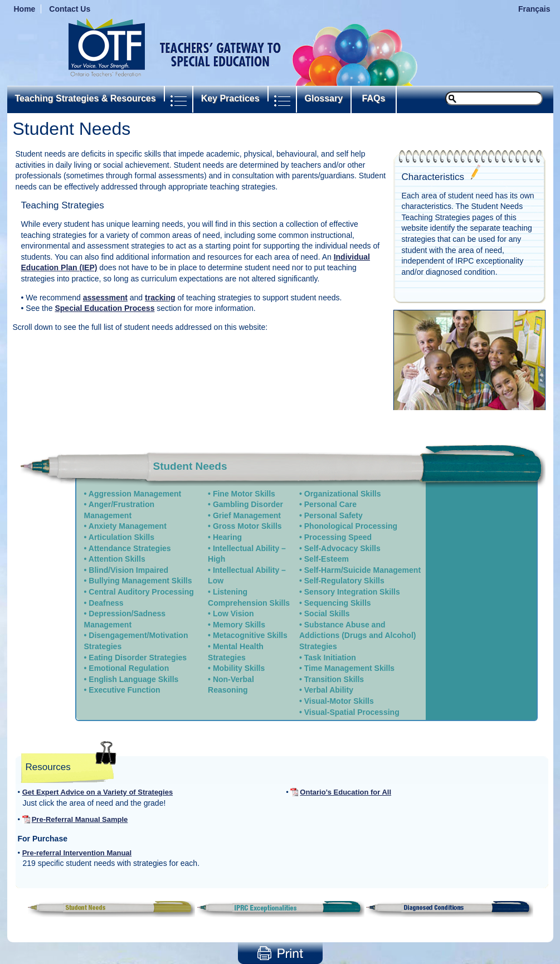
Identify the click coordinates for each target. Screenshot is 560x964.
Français (534, 9)
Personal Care (330, 504)
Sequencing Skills (338, 603)
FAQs (374, 98)
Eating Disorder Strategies (138, 658)
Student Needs (190, 466)
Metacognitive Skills (250, 635)
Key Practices (230, 98)
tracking (160, 298)
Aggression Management (135, 494)
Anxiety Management (128, 526)
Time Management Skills (349, 668)
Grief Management (247, 515)
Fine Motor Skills (244, 494)
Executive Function (124, 690)
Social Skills (327, 614)
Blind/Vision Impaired (128, 570)
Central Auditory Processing (141, 592)
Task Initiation (330, 658)
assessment (105, 298)
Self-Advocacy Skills (342, 548)
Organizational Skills (343, 494)
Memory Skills (239, 625)
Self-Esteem (327, 559)
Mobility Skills (239, 668)
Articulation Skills (121, 537)
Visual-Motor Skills (339, 701)
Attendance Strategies (130, 548)
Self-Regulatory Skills (344, 581)
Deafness (106, 603)
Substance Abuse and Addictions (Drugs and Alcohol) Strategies (357, 636)
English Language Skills (133, 679)
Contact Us (70, 9)
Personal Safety (333, 515)
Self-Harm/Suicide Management (362, 570)
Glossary (324, 98)
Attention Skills (117, 559)
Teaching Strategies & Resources (86, 98)
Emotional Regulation (129, 668)
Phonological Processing (351, 526)
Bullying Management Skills (140, 581)
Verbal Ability (329, 690)
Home (25, 9)
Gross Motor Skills (247, 526)
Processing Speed (338, 537)
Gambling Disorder (248, 504)
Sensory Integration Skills (352, 592)
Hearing (227, 537)
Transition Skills (334, 679)
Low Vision (233, 614)
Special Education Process (104, 308)
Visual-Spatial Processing (352, 712)
